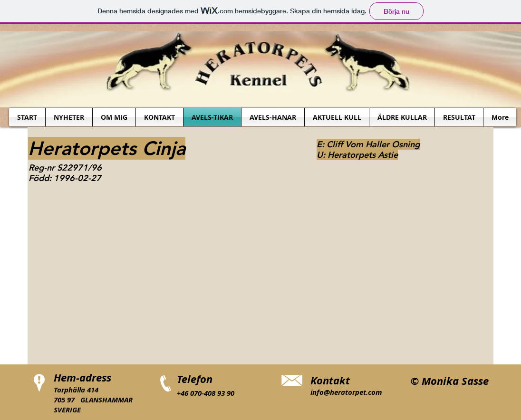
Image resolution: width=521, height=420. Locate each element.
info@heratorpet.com (346, 392)
